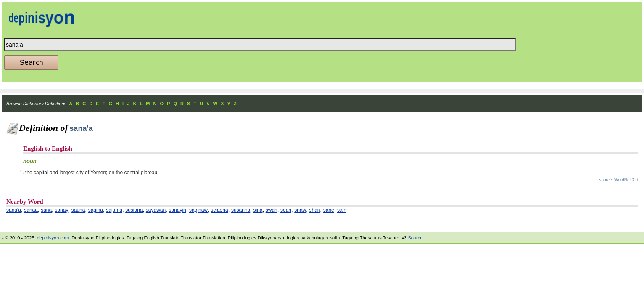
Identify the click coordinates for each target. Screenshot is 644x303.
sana (46, 210)
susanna (241, 210)
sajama (114, 210)
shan (315, 210)
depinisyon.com (53, 238)
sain (342, 210)
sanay (61, 210)
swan (272, 210)
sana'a (14, 210)
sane (329, 210)
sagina (96, 210)
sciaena (219, 210)
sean (286, 210)
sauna (78, 210)
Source (415, 238)
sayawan (156, 210)
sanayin (177, 210)
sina (258, 210)
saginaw (198, 210)
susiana (134, 210)
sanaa (31, 210)
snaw (300, 210)
